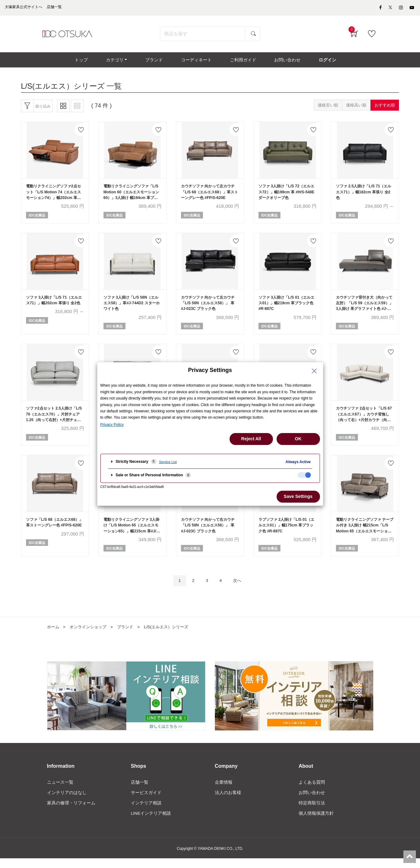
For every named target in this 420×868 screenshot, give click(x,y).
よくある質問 (312, 791)
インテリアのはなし (67, 802)
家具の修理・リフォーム (71, 812)
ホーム (54, 635)
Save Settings (298, 496)
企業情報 (224, 791)
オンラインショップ (90, 635)
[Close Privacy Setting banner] (314, 371)
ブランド (130, 635)
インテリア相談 (146, 812)
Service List (168, 462)
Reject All (251, 439)
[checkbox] (304, 475)
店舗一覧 (140, 791)
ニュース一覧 (60, 791)
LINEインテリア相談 (151, 823)
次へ (240, 589)
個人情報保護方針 (316, 823)
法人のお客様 (228, 802)
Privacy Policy (112, 425)
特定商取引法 (312, 812)
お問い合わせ (312, 802)
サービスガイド (146, 802)
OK (298, 439)
